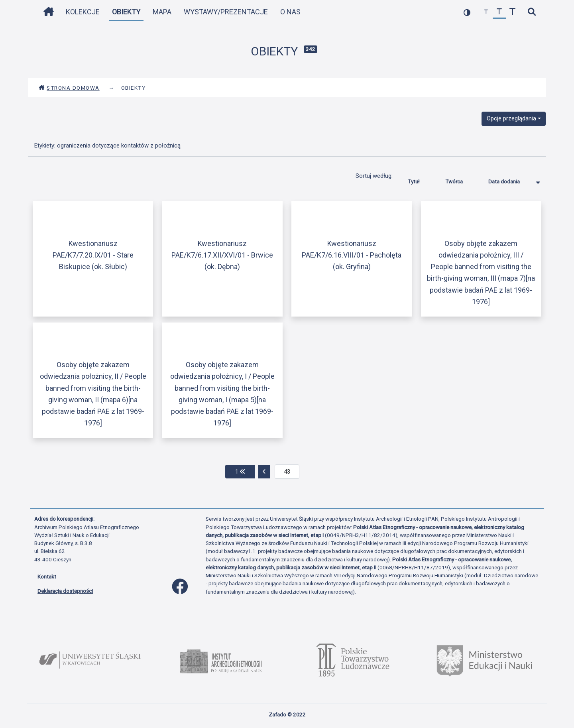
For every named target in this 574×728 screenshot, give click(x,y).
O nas (290, 12)
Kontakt (47, 576)
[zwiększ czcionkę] (512, 12)
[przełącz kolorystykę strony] (467, 12)
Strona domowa (69, 88)
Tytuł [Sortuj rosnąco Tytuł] (420, 180)
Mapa (162, 12)
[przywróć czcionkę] (499, 12)
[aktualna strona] (287, 472)
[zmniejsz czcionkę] (486, 12)
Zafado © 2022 (287, 714)
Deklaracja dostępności (65, 591)
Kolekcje (83, 12)
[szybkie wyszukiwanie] (532, 12)
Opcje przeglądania (511, 118)
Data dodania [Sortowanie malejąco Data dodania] (511, 180)
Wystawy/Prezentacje (226, 12)
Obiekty (126, 12)
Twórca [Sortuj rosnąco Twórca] (461, 180)
